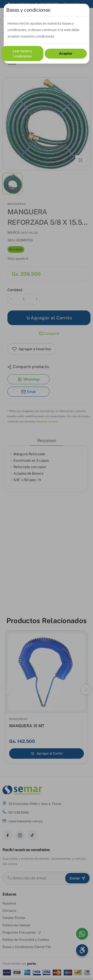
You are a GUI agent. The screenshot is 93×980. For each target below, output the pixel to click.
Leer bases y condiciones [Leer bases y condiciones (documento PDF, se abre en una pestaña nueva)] (22, 54)
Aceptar (66, 53)
